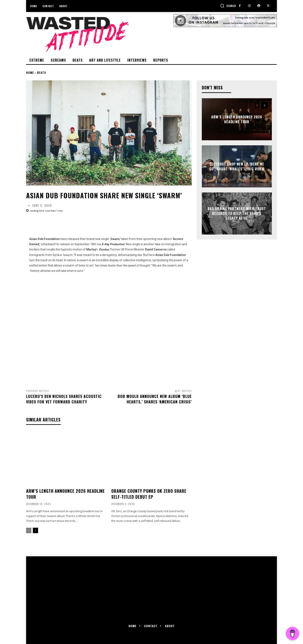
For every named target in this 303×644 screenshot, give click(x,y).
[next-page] (35, 530)
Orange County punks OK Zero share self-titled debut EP (149, 494)
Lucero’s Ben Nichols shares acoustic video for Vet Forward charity (64, 399)
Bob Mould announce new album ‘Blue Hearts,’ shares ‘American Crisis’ (155, 399)
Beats (42, 72)
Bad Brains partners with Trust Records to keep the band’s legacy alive (237, 214)
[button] (228, 6)
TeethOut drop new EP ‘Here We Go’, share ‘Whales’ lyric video (237, 166)
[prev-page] (29, 530)
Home (30, 72)
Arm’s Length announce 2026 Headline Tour (65, 494)
